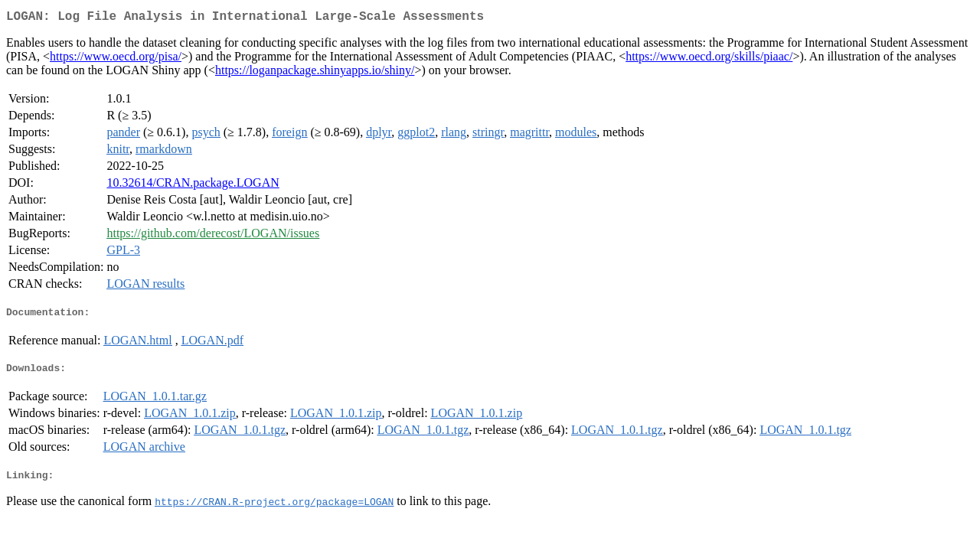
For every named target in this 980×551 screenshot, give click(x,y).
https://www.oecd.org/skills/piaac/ (709, 59)
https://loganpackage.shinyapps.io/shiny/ (315, 73)
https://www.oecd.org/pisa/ (116, 59)
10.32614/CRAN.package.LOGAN (193, 186)
